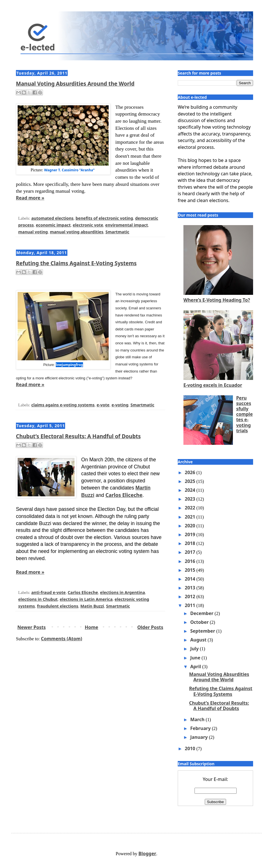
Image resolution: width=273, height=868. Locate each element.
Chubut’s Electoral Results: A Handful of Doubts (78, 436)
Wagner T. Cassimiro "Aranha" (69, 170)
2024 (191, 490)
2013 (191, 588)
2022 (191, 508)
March (198, 719)
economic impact (53, 225)
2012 (191, 597)
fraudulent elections (58, 606)
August (199, 640)
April (196, 667)
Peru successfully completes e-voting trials (244, 414)
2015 (191, 570)
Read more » (30, 198)
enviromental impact (127, 225)
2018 (191, 543)
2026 (191, 472)
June (196, 658)
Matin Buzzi (92, 606)
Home (91, 627)
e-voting (120, 405)
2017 (191, 552)
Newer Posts (32, 627)
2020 (191, 526)
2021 (191, 517)
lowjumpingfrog (69, 365)
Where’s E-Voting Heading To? (217, 300)
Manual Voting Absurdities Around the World (75, 84)
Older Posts (150, 627)
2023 (191, 499)
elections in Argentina (123, 592)
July (195, 649)
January (200, 737)
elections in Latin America (86, 599)
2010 (191, 748)
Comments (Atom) (62, 639)
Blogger (147, 853)
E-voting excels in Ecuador (213, 385)
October (200, 622)
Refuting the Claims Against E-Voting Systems (76, 263)
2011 (191, 605)
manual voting (33, 232)
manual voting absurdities (76, 232)
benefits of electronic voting (104, 218)
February (201, 728)
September (203, 631)
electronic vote (88, 225)
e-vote (103, 405)
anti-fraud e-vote (48, 592)
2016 (191, 561)
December (202, 613)
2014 (191, 579)
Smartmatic (117, 232)
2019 (191, 534)
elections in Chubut (38, 599)
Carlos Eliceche (124, 495)
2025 (191, 481)
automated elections (52, 218)
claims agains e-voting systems (63, 405)
